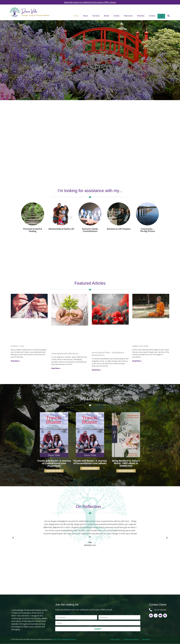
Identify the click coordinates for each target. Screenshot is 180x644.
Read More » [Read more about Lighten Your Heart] (137, 361)
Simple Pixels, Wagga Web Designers (64, 639)
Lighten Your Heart (140, 346)
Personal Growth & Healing (33, 230)
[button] (168, 16)
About (85, 16)
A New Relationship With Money (65, 353)
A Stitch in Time (17, 346)
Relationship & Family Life (61, 229)
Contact (152, 16)
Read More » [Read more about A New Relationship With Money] (56, 368)
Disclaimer (146, 639)
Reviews (141, 16)
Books (107, 16)
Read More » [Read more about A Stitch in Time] (16, 361)
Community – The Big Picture (147, 230)
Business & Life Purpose (119, 229)
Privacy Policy (115, 639)
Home (76, 16)
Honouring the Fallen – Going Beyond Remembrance (108, 354)
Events (117, 16)
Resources (128, 16)
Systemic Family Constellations (90, 230)
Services (96, 16)
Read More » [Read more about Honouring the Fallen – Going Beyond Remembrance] (97, 370)
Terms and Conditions (131, 639)
